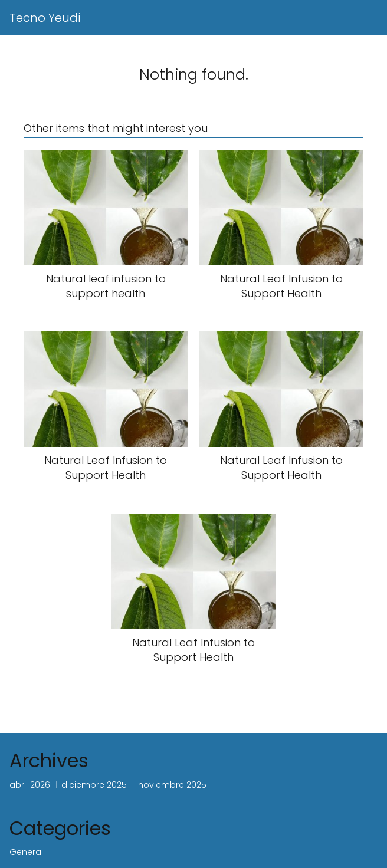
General (26, 852)
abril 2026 (30, 785)
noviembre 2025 (172, 785)
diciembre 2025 (94, 785)
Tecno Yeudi (45, 18)
